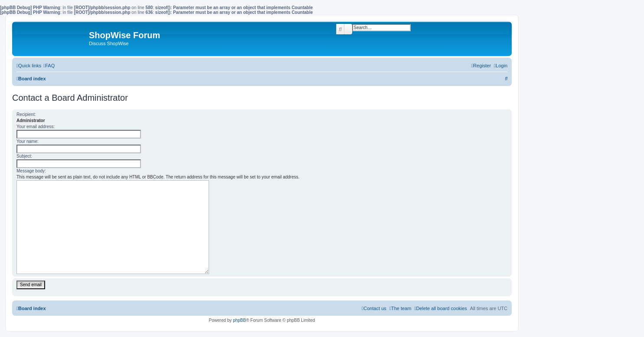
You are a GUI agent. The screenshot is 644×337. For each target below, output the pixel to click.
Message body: (31, 171)
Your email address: (36, 127)
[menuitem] (49, 66)
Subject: (24, 156)
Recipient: (26, 114)
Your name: (28, 141)
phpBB (239, 320)
